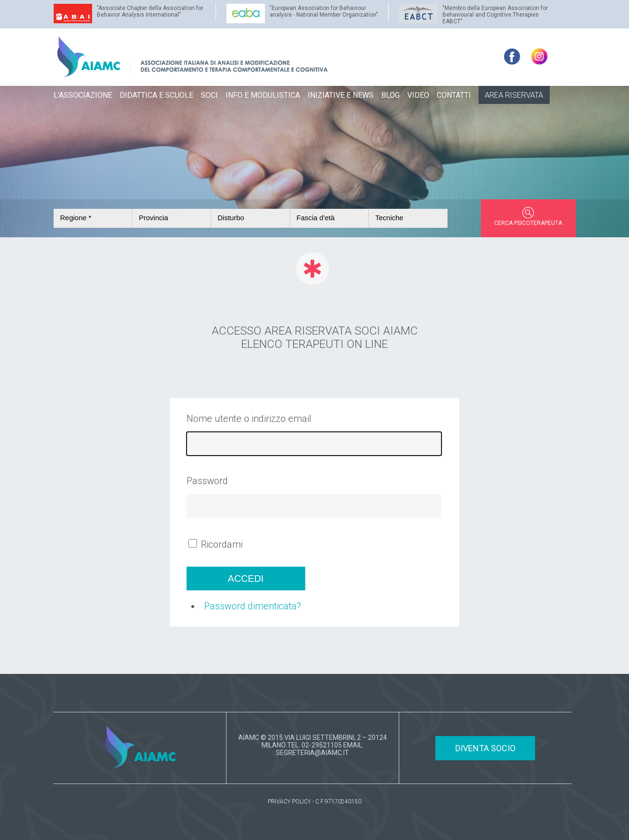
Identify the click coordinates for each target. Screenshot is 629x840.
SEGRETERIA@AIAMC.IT (312, 753)
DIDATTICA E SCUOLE (156, 95)
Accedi (246, 579)
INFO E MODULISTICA (263, 95)
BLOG (390, 95)
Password (207, 481)
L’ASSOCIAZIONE (83, 95)
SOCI (209, 95)
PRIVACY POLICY (289, 802)
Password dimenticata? (253, 606)
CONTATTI (454, 95)
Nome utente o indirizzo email (249, 419)
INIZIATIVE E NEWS (341, 95)
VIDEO (418, 95)
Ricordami (222, 544)
